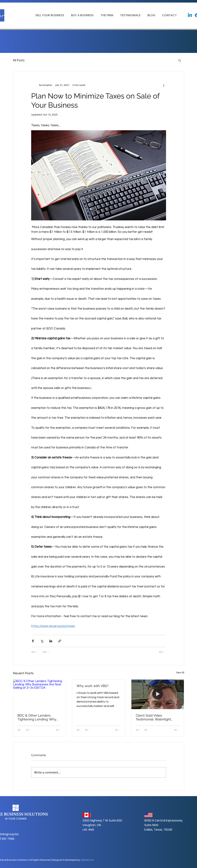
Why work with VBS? (93, 686)
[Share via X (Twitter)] (42, 641)
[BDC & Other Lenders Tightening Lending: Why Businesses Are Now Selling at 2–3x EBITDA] (39, 694)
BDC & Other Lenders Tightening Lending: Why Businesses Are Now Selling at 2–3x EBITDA (39, 717)
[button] (49, 15)
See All (180, 673)
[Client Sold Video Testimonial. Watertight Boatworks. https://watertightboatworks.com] (158, 694)
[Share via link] (60, 641)
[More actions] (164, 85)
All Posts (19, 60)
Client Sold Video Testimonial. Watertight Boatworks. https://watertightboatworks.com (157, 717)
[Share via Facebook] (33, 641)
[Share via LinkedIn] (51, 641)
